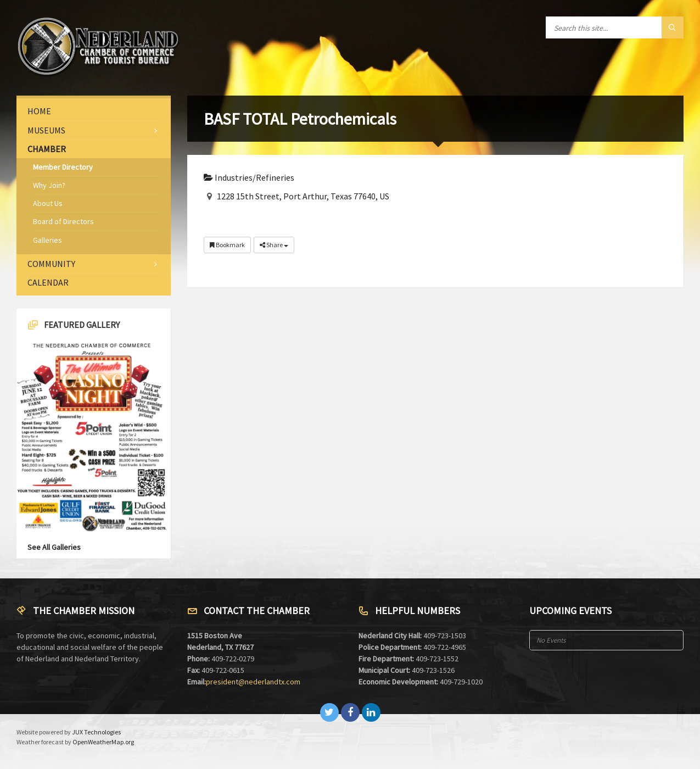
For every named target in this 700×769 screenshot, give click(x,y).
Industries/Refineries (249, 177)
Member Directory (63, 167)
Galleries (47, 240)
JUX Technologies (96, 732)
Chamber (47, 149)
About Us (48, 203)
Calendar (48, 282)
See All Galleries (54, 547)
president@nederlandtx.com (253, 682)
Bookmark (227, 245)
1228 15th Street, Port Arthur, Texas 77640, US (303, 196)
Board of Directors (63, 221)
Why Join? (49, 185)
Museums (46, 130)
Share (274, 245)
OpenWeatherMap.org (103, 742)
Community (51, 264)
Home (39, 111)
